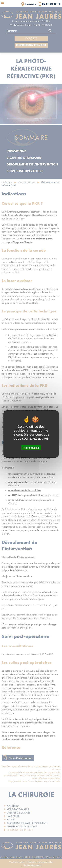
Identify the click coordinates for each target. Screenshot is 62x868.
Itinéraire (31, 4)
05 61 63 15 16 (51, 4)
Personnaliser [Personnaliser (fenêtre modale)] (31, 448)
